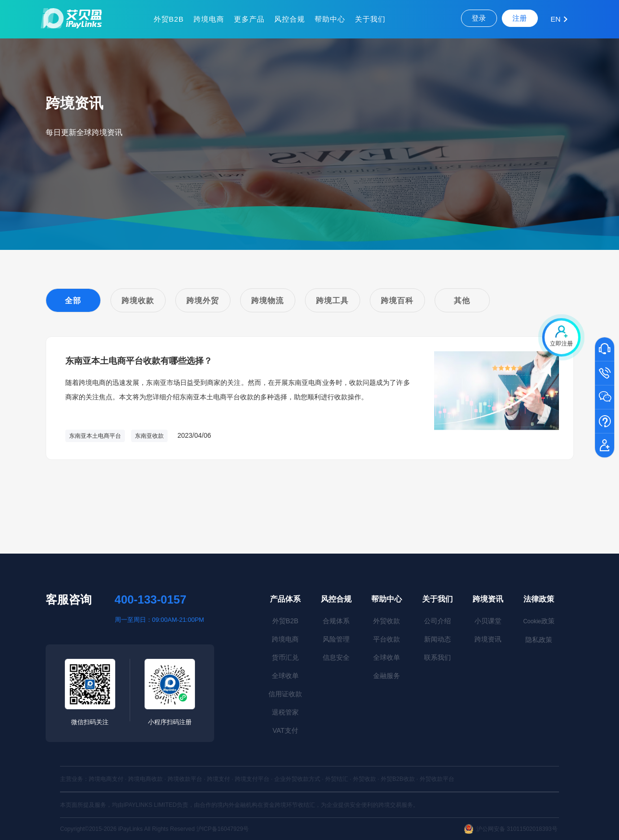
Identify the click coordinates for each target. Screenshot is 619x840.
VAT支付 (285, 730)
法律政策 (539, 599)
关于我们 (370, 19)
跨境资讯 (488, 599)
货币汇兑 (285, 657)
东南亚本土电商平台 (95, 436)
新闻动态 (437, 639)
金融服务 (387, 676)
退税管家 (285, 712)
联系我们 (437, 657)
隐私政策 (539, 640)
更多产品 (249, 19)
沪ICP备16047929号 (223, 829)
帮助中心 (330, 19)
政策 (539, 621)
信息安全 (336, 657)
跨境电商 (209, 19)
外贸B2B (169, 19)
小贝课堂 (488, 621)
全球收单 (285, 676)
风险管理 (336, 639)
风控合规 (290, 19)
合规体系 (336, 621)
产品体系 (285, 599)
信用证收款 (285, 694)
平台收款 (387, 639)
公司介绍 (437, 621)
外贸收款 (387, 621)
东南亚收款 (149, 436)
